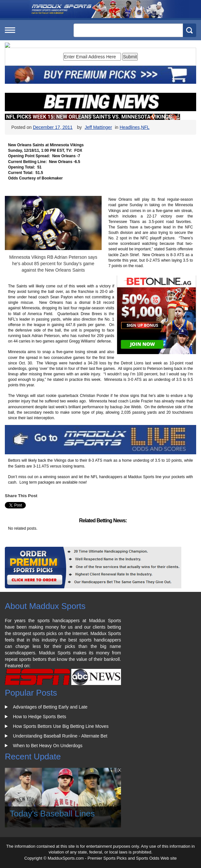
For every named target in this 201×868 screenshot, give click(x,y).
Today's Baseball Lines (52, 814)
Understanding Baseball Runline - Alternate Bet (60, 736)
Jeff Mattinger (98, 127)
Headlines (130, 127)
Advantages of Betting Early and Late (50, 707)
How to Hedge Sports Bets (40, 717)
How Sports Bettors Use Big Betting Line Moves (61, 726)
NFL (145, 127)
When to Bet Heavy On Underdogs (48, 746)
